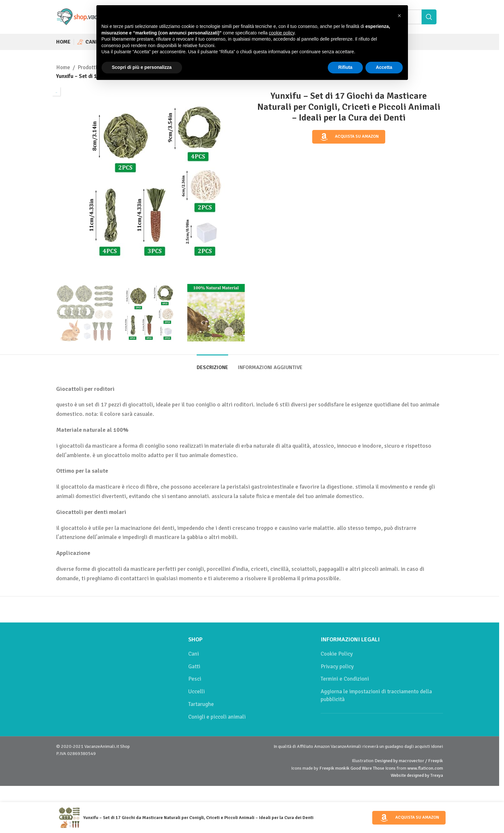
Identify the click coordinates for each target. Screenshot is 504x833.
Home (63, 67)
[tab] (212, 364)
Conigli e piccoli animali (217, 717)
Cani (194, 654)
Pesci (195, 679)
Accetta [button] (384, 67)
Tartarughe (201, 704)
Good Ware (361, 768)
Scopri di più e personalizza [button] (142, 67)
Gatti (194, 666)
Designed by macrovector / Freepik (409, 761)
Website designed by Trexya (417, 775)
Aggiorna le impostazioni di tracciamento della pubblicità (376, 695)
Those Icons (384, 768)
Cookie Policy (337, 654)
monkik (342, 768)
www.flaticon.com (425, 768)
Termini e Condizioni (345, 679)
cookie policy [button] (282, 33)
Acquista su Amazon (349, 137)
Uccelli (197, 692)
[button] (400, 16)
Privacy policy (337, 666)
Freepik (327, 768)
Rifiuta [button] (345, 67)
